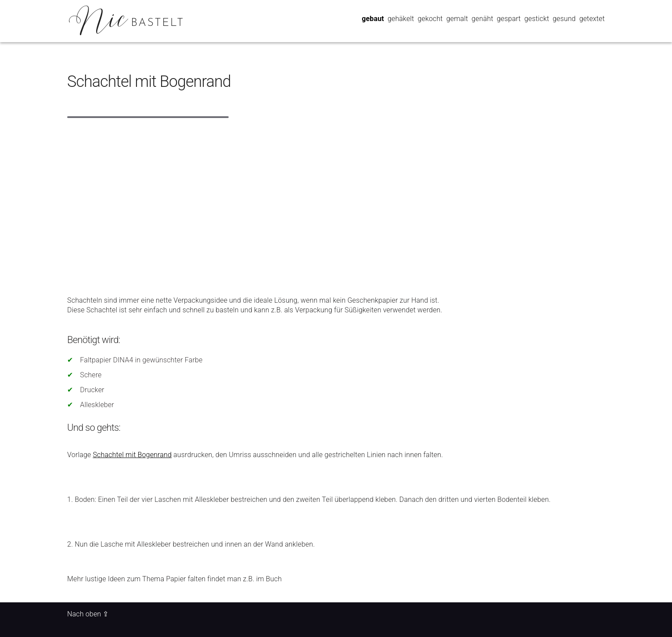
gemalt (457, 19)
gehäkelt (401, 19)
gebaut (373, 19)
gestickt (537, 19)
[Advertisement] (336, 198)
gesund (564, 19)
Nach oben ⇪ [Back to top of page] (88, 614)
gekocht (430, 19)
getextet (592, 19)
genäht (482, 19)
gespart (509, 19)
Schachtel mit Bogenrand (149, 82)
